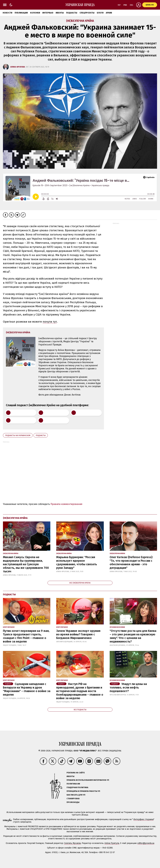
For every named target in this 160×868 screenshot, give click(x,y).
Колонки (35, 13)
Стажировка (73, 799)
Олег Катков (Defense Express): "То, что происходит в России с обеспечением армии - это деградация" (131, 562)
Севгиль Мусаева (72, 843)
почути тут (50, 322)
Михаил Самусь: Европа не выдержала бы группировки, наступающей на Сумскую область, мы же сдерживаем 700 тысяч (26, 564)
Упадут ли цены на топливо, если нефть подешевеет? (128, 687)
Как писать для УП (76, 795)
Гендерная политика (77, 787)
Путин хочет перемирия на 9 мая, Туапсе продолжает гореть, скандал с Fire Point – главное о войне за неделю (26, 636)
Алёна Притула (112, 843)
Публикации (21, 13)
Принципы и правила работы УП (83, 791)
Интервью (48, 13)
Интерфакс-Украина (143, 819)
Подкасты (72, 13)
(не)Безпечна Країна (80, 21)
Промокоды (73, 802)
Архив (109, 13)
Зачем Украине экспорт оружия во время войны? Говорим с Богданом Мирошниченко (78, 634)
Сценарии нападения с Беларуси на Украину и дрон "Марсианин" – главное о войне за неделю (27, 689)
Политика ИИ (73, 784)
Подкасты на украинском (18, 435)
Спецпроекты (87, 13)
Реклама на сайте (76, 773)
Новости (7, 13)
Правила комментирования (66, 504)
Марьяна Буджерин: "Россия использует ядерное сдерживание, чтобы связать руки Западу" (77, 562)
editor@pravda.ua (146, 843)
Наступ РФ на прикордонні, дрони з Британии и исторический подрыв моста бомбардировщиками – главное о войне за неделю (80, 691)
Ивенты (60, 13)
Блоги (100, 13)
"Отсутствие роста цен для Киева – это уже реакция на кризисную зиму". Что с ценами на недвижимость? (133, 636)
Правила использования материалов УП (88, 780)
